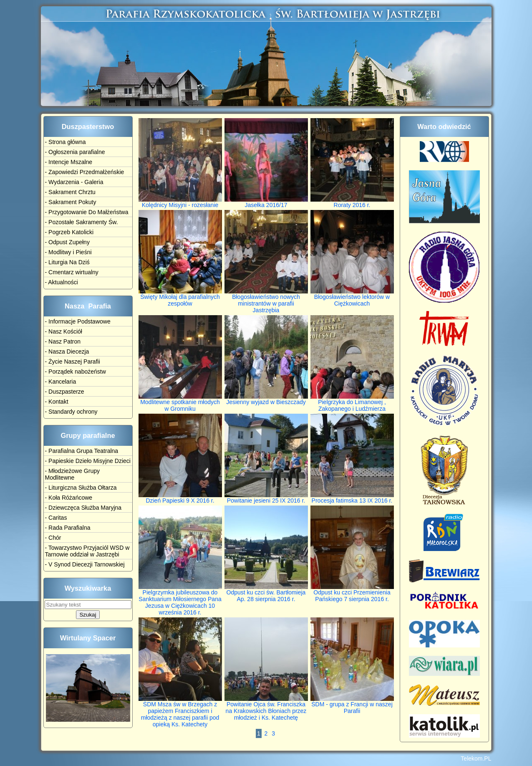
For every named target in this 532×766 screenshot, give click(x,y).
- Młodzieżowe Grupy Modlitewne (73, 474)
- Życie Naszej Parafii (73, 362)
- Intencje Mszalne (69, 162)
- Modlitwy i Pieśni (68, 252)
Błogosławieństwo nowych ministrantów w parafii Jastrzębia (266, 301)
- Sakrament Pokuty (71, 202)
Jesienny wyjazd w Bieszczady (266, 399)
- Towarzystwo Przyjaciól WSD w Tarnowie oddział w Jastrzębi (87, 551)
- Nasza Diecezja (67, 351)
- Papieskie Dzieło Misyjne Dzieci (88, 461)
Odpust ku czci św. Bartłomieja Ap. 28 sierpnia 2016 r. (266, 593)
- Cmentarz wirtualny (72, 272)
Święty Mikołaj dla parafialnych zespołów (180, 297)
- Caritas (56, 518)
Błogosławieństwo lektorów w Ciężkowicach (352, 297)
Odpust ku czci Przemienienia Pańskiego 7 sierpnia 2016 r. (352, 593)
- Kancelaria (61, 382)
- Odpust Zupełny (67, 242)
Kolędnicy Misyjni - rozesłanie (180, 202)
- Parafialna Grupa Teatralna (82, 451)
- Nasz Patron (63, 341)
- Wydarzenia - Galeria (74, 182)
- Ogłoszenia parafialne (75, 152)
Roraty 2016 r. (352, 202)
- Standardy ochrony (71, 412)
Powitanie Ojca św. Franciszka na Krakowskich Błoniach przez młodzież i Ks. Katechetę (266, 708)
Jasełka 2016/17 (266, 202)
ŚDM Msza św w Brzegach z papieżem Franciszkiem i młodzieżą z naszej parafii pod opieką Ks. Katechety (180, 712)
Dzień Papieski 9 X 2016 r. (180, 498)
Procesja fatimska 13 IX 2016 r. (352, 498)
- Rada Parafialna (68, 528)
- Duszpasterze (65, 392)
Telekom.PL (476, 758)
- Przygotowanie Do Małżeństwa (87, 212)
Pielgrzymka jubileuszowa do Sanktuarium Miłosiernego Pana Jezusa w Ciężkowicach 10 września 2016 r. (180, 600)
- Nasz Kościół (64, 331)
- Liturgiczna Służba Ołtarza (81, 488)
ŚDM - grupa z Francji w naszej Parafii (352, 705)
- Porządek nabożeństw (76, 372)
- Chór (53, 538)
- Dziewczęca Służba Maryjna (83, 508)
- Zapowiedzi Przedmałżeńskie (85, 172)
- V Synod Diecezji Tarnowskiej (85, 564)
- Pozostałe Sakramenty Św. (82, 222)
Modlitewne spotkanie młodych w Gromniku (180, 403)
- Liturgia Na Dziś (67, 262)
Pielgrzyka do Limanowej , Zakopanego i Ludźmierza (352, 403)
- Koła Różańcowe (69, 498)
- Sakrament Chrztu (70, 192)
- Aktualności (62, 282)
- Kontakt (57, 402)
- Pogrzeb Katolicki (69, 232)
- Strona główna (66, 142)
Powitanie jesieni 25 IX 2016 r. (266, 498)
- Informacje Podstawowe (78, 321)
